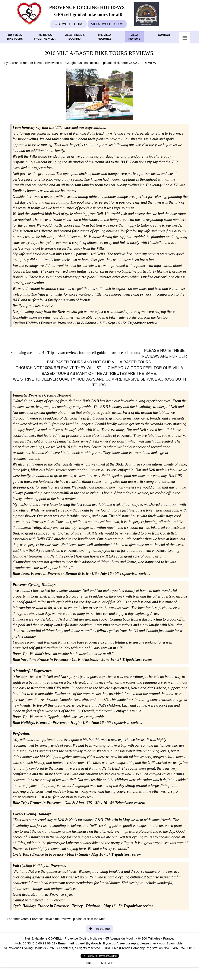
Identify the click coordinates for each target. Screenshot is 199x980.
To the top (99, 929)
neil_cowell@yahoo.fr (85, 943)
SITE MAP (107, 963)
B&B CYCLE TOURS (68, 24)
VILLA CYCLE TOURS (107, 24)
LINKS (90, 963)
